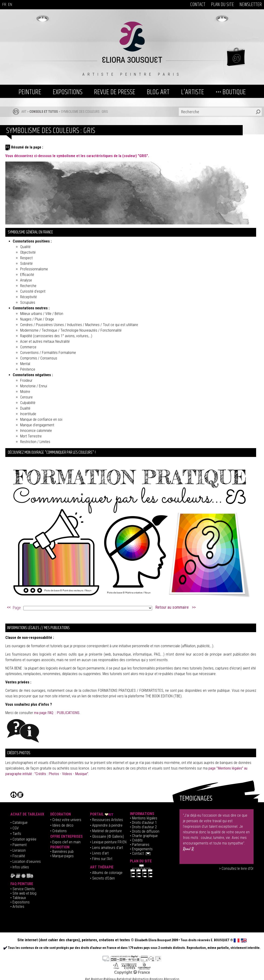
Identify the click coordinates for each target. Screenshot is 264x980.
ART (24, 112)
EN (10, 5)
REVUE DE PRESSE (115, 92)
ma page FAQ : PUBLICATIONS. (57, 713)
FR (4, 5)
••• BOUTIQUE (231, 92)
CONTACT (198, 5)
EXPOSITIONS (68, 92)
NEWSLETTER (251, 5)
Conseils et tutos (44, 112)
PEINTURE (30, 92)
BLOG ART (158, 92)
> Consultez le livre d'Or (236, 868)
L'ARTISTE (193, 92)
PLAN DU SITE (222, 5)
